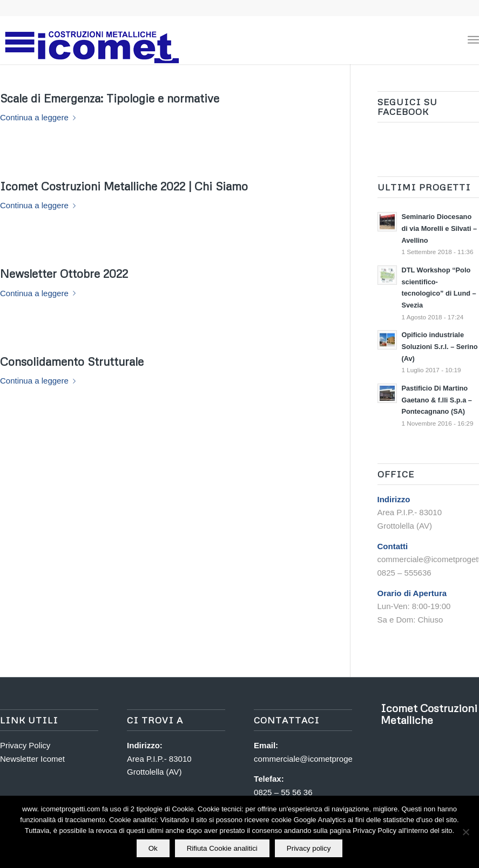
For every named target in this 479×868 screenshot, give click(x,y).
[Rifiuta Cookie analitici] (465, 832)
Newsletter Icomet (32, 759)
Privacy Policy (25, 745)
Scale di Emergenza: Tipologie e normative (110, 98)
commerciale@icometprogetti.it (309, 759)
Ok (153, 848)
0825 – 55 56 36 (283, 792)
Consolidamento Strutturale (72, 361)
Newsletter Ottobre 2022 (64, 274)
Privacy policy (309, 848)
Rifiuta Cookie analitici (222, 848)
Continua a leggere (40, 117)
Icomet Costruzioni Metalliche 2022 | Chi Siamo (124, 186)
